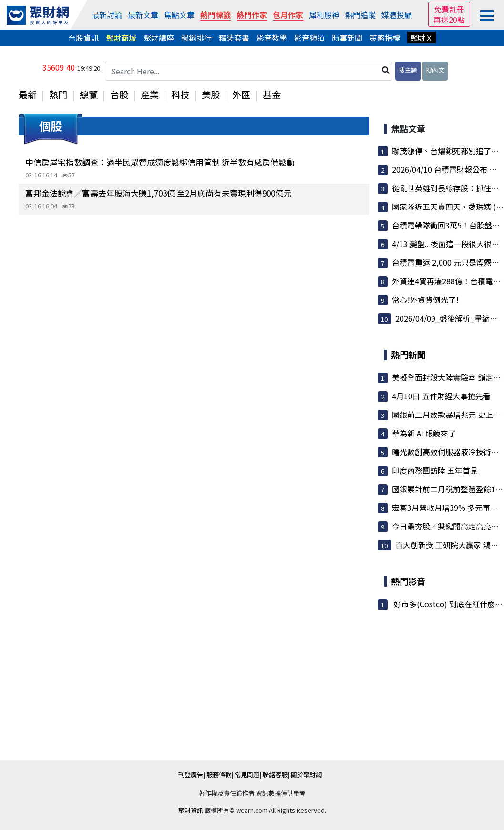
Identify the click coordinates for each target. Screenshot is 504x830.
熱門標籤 (216, 15)
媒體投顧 (397, 15)
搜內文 (435, 70)
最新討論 (107, 15)
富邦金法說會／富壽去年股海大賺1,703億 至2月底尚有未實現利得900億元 (158, 193)
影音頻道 (309, 38)
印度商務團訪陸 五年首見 (435, 470)
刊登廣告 (191, 774)
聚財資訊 (191, 810)
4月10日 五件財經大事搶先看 (441, 396)
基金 (272, 94)
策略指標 (385, 38)
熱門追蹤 (360, 15)
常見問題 (247, 774)
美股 (211, 94)
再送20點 (449, 20)
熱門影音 (408, 581)
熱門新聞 (408, 354)
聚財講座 (159, 38)
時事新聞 (347, 38)
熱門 (58, 94)
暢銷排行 (196, 38)
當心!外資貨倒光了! (425, 300)
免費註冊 (449, 9)
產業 (150, 94)
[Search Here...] (249, 71)
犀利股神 (324, 15)
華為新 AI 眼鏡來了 (424, 433)
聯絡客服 (275, 774)
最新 (28, 94)
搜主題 (408, 70)
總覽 (89, 94)
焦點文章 (179, 15)
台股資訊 (83, 38)
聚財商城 (121, 38)
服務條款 (219, 774)
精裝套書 (234, 38)
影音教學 (272, 38)
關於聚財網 (306, 774)
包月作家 (288, 15)
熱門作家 (252, 15)
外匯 (241, 94)
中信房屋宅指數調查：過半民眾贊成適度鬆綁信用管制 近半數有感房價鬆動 (160, 162)
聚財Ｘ (422, 38)
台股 (119, 94)
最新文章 (143, 15)
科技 (180, 94)
